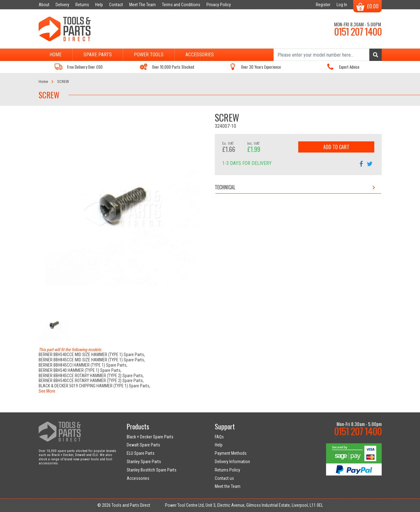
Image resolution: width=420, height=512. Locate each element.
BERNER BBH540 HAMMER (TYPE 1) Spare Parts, (80, 370)
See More (47, 391)
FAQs (219, 437)
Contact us (224, 478)
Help (219, 445)
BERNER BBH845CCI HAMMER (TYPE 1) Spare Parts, (83, 365)
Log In (342, 5)
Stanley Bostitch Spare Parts (152, 470)
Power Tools (149, 55)
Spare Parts (98, 55)
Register (323, 5)
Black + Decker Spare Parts (150, 437)
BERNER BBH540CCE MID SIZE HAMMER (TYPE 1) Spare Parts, (92, 355)
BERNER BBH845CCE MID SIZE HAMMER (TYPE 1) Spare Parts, (92, 360)
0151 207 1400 (358, 31)
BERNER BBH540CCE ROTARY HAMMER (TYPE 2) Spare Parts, (91, 381)
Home (55, 55)
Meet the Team (228, 486)
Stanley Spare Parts (144, 462)
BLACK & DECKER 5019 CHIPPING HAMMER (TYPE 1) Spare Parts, (94, 386)
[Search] (328, 55)
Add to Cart (336, 147)
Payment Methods (231, 453)
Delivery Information (232, 462)
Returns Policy (227, 470)
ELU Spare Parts (141, 453)
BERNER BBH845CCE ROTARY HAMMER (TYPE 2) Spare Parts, (91, 376)
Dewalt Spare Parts (143, 445)
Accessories (200, 55)
